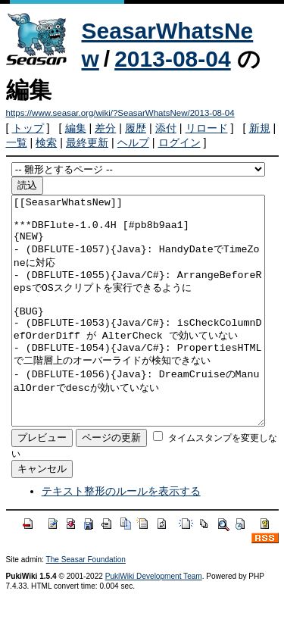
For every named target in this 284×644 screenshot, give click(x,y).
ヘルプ (133, 142)
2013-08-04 (172, 59)
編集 (76, 128)
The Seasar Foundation (86, 605)
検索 (46, 142)
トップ (28, 128)
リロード (207, 128)
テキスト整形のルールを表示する (121, 536)
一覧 (17, 142)
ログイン (179, 142)
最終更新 (87, 142)
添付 (166, 128)
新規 (260, 128)
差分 (105, 128)
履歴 (136, 128)
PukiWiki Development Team (154, 622)
